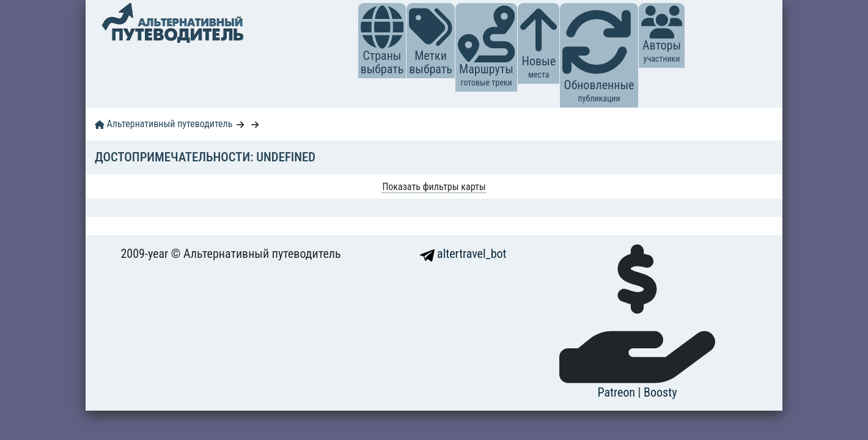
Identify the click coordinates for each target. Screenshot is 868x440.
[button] (382, 27)
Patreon (618, 392)
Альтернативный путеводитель (164, 124)
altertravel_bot (463, 254)
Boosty (660, 392)
